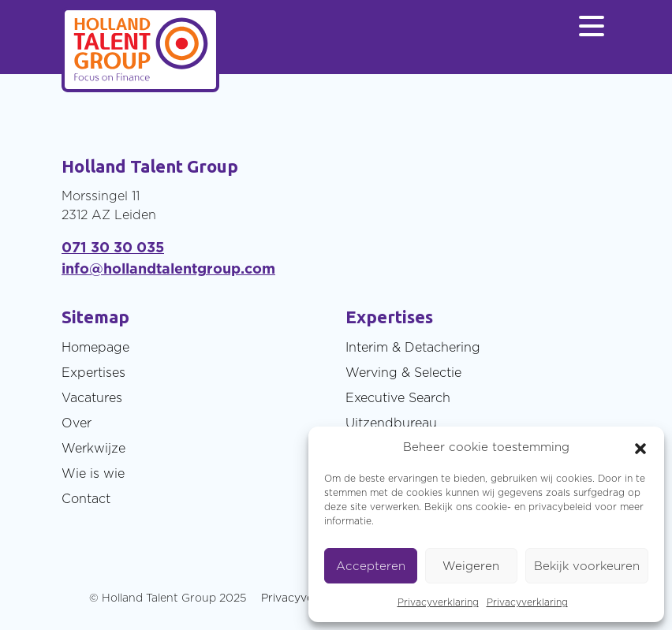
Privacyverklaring (438, 602)
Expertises (93, 372)
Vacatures (92, 397)
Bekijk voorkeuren (587, 566)
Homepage (95, 347)
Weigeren (471, 566)
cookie (491, 507)
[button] (640, 447)
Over (77, 423)
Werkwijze (93, 448)
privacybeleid (560, 507)
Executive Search (398, 397)
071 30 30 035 (113, 247)
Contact (86, 498)
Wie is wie (93, 473)
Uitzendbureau (391, 423)
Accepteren (371, 566)
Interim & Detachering (413, 347)
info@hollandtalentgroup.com (168, 268)
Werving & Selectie (403, 372)
